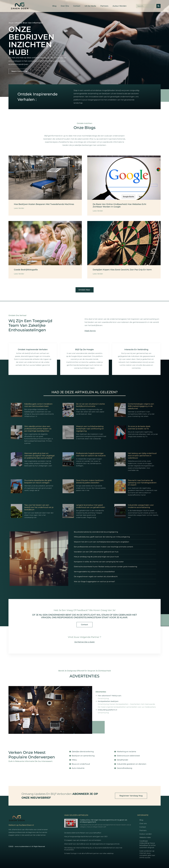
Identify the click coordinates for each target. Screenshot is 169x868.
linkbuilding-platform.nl (107, 710)
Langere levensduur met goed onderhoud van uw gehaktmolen (91, 506)
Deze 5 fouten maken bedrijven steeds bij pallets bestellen (90, 482)
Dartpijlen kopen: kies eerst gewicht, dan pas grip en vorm (122, 270)
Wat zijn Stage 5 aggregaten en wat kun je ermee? (94, 581)
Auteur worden (120, 6)
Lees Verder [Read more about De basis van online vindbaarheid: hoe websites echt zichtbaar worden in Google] (98, 211)
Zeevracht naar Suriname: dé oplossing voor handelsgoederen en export (142, 483)
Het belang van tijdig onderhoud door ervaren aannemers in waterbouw (142, 456)
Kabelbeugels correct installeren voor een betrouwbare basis (38, 405)
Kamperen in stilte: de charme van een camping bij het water (99, 562)
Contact (77, 6)
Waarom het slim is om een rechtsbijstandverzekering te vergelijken (102, 542)
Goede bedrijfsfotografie (26, 270)
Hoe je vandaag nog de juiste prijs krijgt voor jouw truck (96, 557)
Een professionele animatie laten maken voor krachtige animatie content (103, 547)
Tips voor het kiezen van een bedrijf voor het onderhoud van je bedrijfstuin (39, 507)
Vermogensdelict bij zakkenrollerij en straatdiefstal (94, 572)
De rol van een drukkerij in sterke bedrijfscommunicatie (90, 405)
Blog (54, 6)
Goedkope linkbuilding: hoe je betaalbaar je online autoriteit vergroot (147, 844)
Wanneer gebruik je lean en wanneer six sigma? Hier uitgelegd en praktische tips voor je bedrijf (39, 456)
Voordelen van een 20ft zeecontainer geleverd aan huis (96, 552)
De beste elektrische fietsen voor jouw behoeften (83, 833)
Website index (145, 837)
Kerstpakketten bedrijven (108, 701)
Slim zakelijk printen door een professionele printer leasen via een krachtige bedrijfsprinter (38, 429)
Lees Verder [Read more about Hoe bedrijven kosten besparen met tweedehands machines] (19, 208)
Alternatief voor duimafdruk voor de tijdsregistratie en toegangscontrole (92, 844)
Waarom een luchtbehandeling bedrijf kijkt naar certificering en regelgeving (90, 429)
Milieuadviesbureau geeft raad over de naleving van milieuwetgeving (102, 537)
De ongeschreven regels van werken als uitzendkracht (96, 576)
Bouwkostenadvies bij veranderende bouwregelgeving (96, 532)
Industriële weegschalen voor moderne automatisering (141, 506)
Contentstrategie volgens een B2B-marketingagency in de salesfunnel (141, 406)
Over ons (65, 6)
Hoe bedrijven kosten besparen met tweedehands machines (44, 204)
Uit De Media (90, 6)
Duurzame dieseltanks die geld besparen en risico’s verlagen (38, 482)
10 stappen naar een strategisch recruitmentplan (83, 840)
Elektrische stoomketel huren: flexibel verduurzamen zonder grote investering (105, 567)
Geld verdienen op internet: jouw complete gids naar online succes (147, 854)
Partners (104, 6)
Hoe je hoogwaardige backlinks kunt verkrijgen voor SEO (86, 836)
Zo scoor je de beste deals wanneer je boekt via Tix (139, 428)
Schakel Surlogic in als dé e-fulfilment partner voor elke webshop (89, 853)
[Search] (158, 6)
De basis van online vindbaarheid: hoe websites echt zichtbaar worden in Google (119, 205)
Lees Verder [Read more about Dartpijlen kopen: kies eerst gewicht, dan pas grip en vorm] (98, 274)
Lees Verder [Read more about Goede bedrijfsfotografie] (19, 274)
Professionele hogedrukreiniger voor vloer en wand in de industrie (91, 454)
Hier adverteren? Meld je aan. (110, 696)
